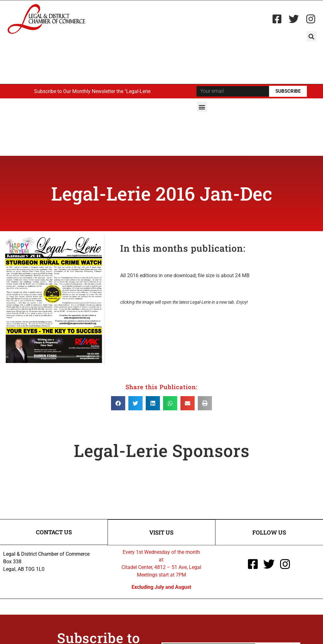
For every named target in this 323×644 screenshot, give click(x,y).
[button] (311, 36)
